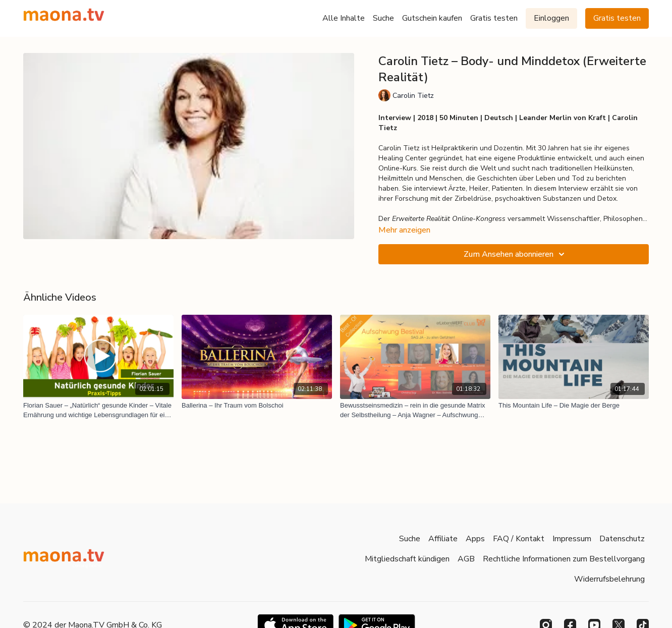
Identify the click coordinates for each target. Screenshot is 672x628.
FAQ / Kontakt (519, 539)
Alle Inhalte (344, 18)
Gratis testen (494, 18)
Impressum (572, 539)
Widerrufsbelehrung (609, 579)
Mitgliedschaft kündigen (407, 559)
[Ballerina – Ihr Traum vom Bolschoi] (257, 406)
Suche (383, 18)
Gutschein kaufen (432, 18)
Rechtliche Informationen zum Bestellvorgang (564, 559)
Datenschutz (622, 539)
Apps (475, 539)
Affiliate (443, 539)
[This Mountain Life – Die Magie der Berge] (574, 406)
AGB (466, 559)
